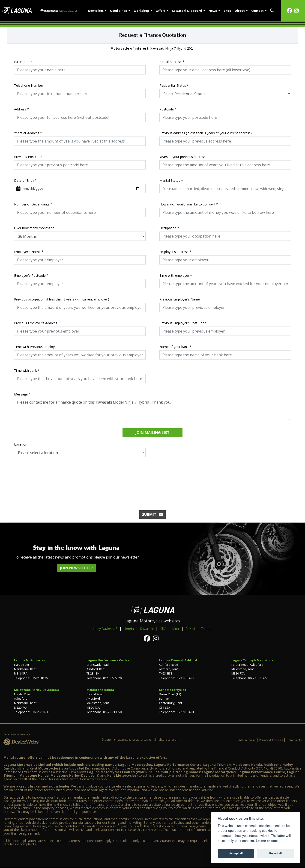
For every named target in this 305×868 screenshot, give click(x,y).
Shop (227, 11)
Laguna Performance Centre (108, 660)
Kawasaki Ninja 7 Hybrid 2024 (152, 48)
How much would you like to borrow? (189, 204)
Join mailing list (152, 433)
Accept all (236, 853)
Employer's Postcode (31, 275)
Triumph (207, 629)
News (213, 11)
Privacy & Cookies (271, 740)
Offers (161, 11)
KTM (163, 629)
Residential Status (174, 85)
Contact (258, 11)
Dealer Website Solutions (17, 734)
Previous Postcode (28, 157)
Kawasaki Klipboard (187, 11)
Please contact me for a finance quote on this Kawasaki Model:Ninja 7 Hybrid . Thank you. (152, 409)
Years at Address (28, 133)
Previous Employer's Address (36, 323)
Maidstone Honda (100, 690)
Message (22, 394)
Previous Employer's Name (180, 299)
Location (21, 444)
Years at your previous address (182, 157)
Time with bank (27, 370)
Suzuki (190, 629)
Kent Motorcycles (172, 690)
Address (21, 109)
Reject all (275, 853)
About (240, 11)
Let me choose (267, 841)
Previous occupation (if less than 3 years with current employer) (62, 299)
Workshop (142, 11)
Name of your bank (175, 347)
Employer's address (175, 252)
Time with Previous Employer (36, 347)
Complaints (294, 740)
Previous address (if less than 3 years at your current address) (206, 133)
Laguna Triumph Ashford (178, 660)
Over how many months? (34, 228)
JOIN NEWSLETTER (76, 568)
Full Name (23, 62)
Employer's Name (29, 252)
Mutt (176, 629)
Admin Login (247, 740)
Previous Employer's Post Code (183, 323)
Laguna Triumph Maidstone (252, 660)
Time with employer (176, 275)
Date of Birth (25, 180)
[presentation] (152, 479)
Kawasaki (147, 629)
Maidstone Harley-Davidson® (37, 690)
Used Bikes (119, 11)
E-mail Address (172, 62)
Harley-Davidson (104, 629)
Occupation (169, 228)
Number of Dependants (33, 204)
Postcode (168, 109)
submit (152, 514)
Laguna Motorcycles (30, 660)
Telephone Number (29, 85)
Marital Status (171, 180)
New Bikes (96, 11)
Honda (129, 629)
